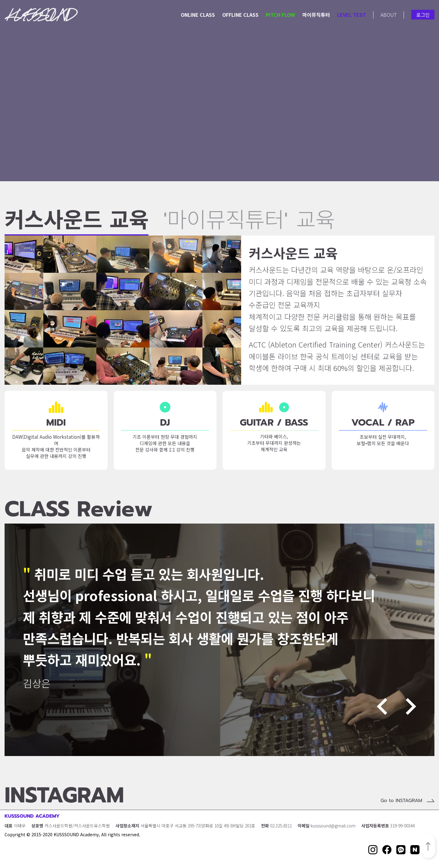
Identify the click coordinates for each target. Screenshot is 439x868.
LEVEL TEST (352, 15)
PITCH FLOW (280, 15)
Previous (382, 706)
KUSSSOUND (41, 15)
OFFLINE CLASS (240, 15)
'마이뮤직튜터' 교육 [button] (249, 222)
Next (411, 706)
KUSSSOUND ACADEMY (32, 816)
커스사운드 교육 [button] (77, 223)
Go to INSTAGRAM (401, 801)
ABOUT (389, 15)
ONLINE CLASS (198, 15)
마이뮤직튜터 (316, 15)
